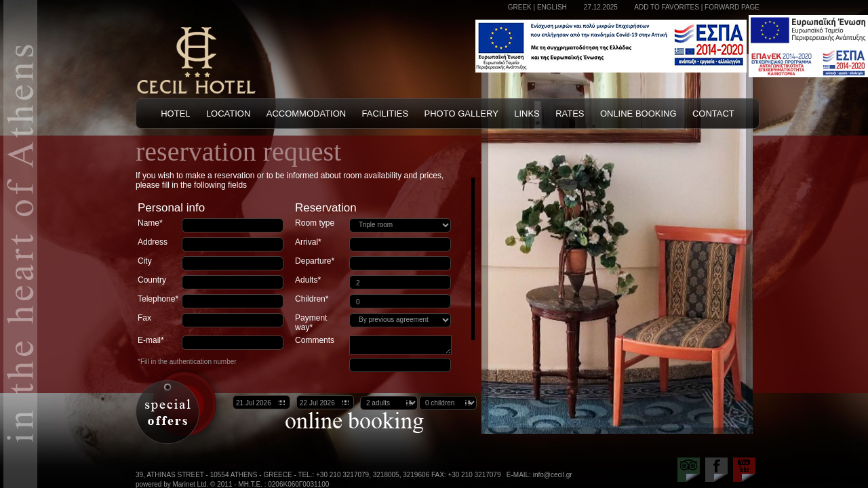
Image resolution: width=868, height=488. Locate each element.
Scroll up (471, 174)
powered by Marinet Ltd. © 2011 (184, 484)
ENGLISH (552, 7)
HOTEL (175, 114)
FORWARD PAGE (732, 7)
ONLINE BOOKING (638, 114)
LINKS (527, 114)
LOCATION (229, 114)
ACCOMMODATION (306, 114)
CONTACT (713, 114)
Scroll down (471, 371)
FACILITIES (386, 114)
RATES (570, 114)
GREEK (520, 7)
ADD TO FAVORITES (667, 7)
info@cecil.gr (553, 475)
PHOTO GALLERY (461, 114)
